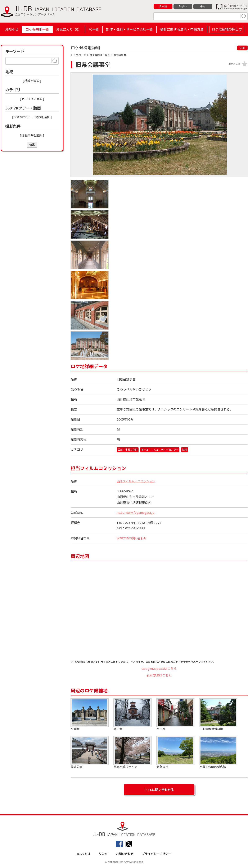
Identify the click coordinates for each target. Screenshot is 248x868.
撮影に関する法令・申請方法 (182, 29)
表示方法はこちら (159, 675)
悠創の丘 (175, 753)
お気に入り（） (69, 29)
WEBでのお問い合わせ (133, 538)
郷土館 (132, 715)
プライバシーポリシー (157, 854)
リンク (103, 854)
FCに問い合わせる (161, 790)
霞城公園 (90, 753)
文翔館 (90, 715)
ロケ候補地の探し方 (227, 29)
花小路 (175, 715)
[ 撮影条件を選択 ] (32, 135)
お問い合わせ (125, 854)
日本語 (163, 6)
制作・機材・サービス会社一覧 (130, 29)
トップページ (78, 55)
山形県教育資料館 (218, 715)
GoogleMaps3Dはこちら (159, 668)
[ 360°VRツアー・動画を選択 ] (32, 117)
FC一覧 (94, 29)
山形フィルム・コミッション (137, 481)
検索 (32, 144)
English (183, 6)
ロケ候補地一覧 (37, 29)
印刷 (242, 48)
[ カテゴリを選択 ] (32, 99)
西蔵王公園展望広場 (218, 753)
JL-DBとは (84, 854)
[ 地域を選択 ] (32, 81)
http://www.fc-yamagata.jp (136, 512)
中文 (203, 6)
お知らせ (12, 29)
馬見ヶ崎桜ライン (132, 753)
